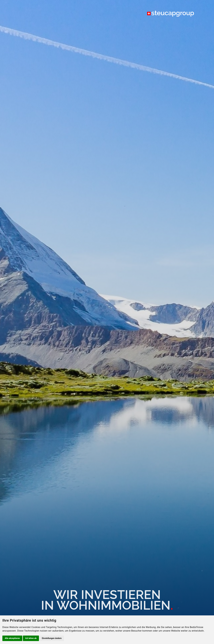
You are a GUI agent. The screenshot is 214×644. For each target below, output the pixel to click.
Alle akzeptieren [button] (12, 638)
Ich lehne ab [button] (31, 638)
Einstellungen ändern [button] (52, 638)
